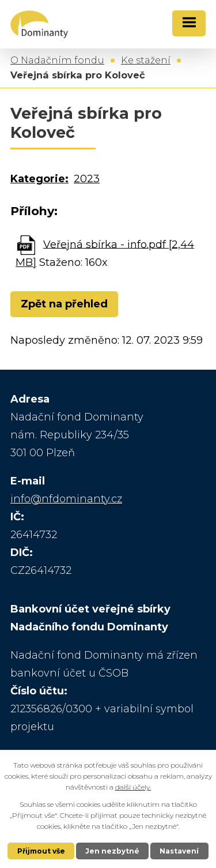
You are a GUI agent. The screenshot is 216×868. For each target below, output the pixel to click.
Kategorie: (39, 179)
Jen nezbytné (112, 851)
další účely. (133, 787)
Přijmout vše (41, 851)
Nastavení (179, 851)
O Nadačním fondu (57, 60)
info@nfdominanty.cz (66, 499)
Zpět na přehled (64, 304)
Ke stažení (146, 60)
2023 (87, 179)
